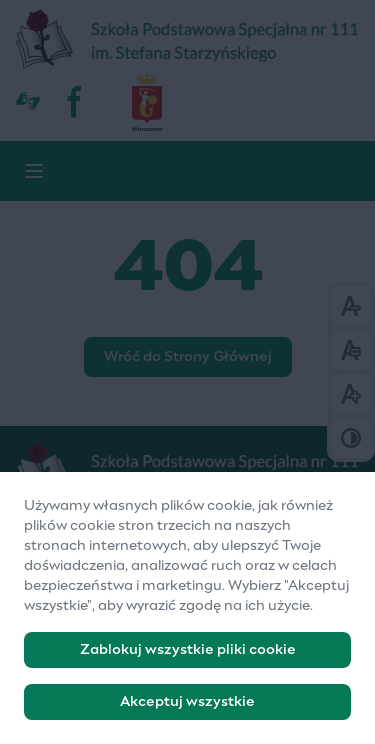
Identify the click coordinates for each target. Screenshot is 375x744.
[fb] (76, 101)
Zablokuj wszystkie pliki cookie (188, 658)
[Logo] (187, 472)
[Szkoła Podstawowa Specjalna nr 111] (187, 40)
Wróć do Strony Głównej (188, 357)
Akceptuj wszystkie (187, 710)
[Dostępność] (28, 101)
